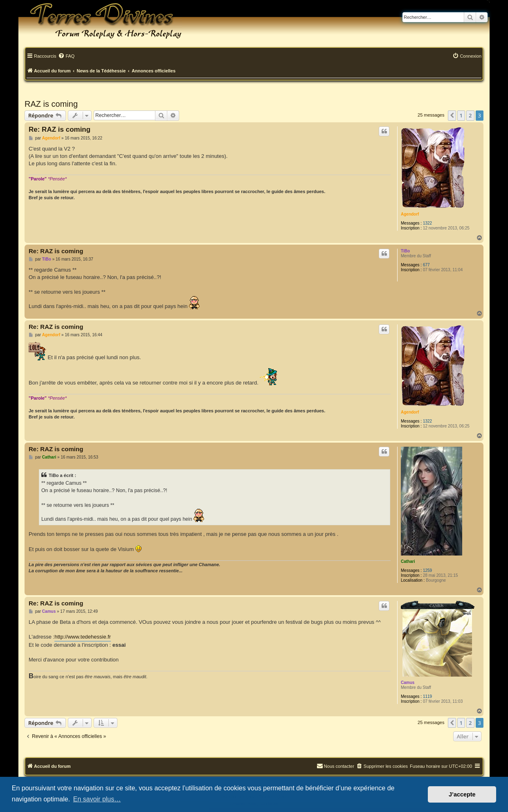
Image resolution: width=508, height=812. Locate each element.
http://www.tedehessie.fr (83, 637)
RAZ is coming (51, 104)
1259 (427, 570)
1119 (427, 696)
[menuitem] (66, 56)
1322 (427, 223)
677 (426, 265)
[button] (452, 115)
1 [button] (461, 115)
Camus (408, 683)
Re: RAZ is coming (60, 129)
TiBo (405, 251)
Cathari (408, 561)
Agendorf (410, 214)
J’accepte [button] (462, 794)
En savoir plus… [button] (97, 799)
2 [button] (470, 115)
